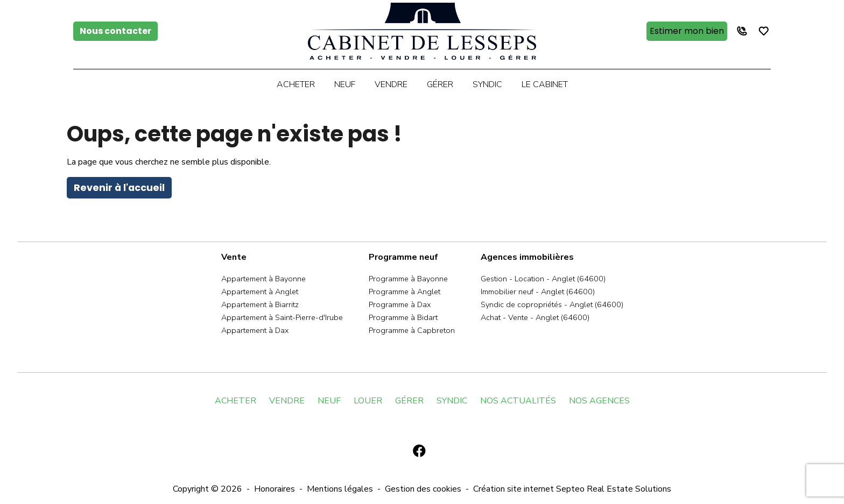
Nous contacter (115, 31)
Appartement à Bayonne (263, 279)
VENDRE (287, 401)
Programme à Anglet (405, 292)
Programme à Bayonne (408, 279)
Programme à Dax (400, 304)
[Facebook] (419, 451)
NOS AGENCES (599, 401)
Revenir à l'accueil (119, 188)
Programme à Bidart (403, 317)
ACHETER (235, 401)
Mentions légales (340, 489)
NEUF (329, 401)
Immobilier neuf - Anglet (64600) (538, 292)
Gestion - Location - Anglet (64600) (543, 279)
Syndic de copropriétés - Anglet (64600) (552, 304)
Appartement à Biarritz (260, 304)
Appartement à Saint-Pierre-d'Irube (282, 317)
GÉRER (409, 401)
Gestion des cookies (423, 489)
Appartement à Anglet (260, 292)
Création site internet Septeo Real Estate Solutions (572, 489)
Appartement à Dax (255, 330)
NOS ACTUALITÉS (518, 401)
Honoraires (275, 489)
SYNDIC (452, 401)
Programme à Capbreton (412, 330)
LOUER (368, 401)
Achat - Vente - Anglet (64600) (535, 317)
